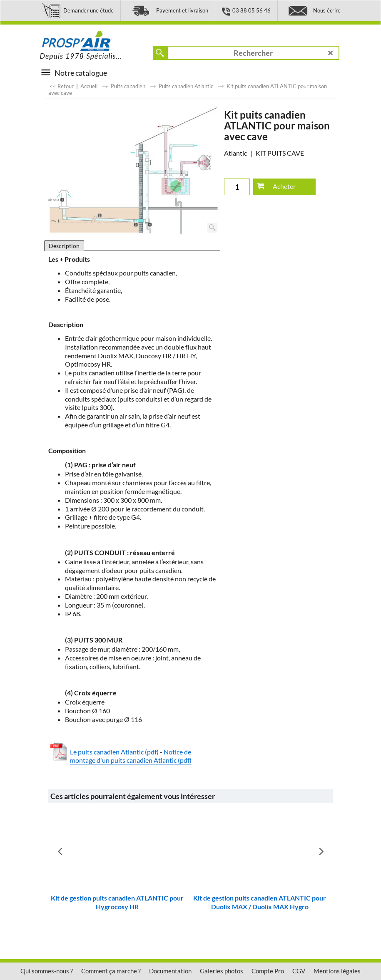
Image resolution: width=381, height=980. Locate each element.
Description (64, 246)
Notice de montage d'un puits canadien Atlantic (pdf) (131, 756)
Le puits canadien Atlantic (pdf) (114, 752)
